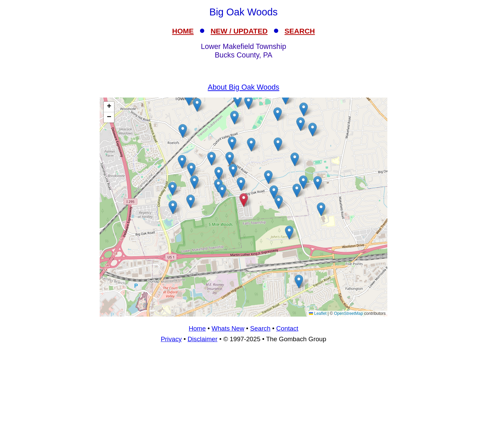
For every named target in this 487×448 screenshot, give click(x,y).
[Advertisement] (243, 398)
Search (260, 328)
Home (197, 328)
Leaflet (318, 313)
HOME (183, 31)
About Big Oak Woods (244, 87)
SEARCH (300, 31)
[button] (313, 130)
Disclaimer (203, 339)
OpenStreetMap (348, 313)
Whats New (228, 328)
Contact (287, 328)
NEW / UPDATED (239, 31)
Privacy (171, 339)
